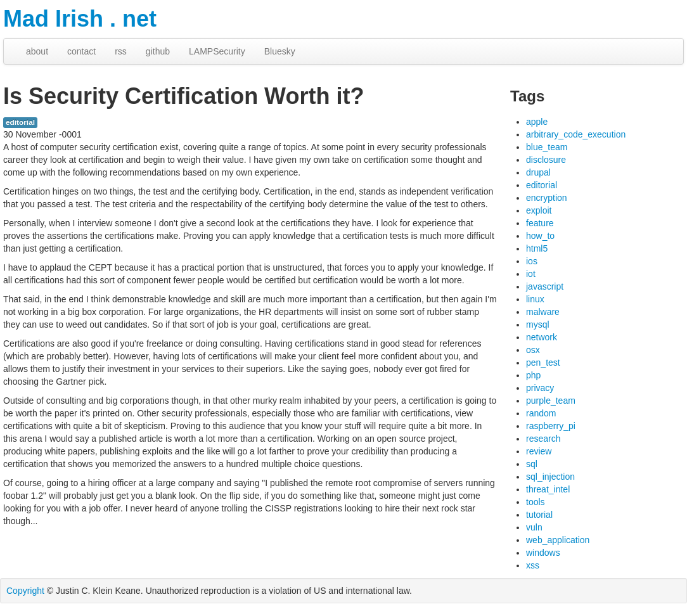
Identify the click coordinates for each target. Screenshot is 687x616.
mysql (538, 324)
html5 (537, 248)
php (533, 375)
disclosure (546, 160)
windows (543, 553)
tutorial (539, 515)
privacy (540, 388)
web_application (558, 540)
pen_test (543, 363)
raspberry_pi (551, 426)
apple (537, 122)
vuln (534, 527)
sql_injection (550, 477)
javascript (545, 286)
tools (536, 502)
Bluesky (280, 51)
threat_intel (548, 489)
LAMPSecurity (217, 51)
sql (532, 464)
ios (532, 261)
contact (81, 51)
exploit (539, 210)
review (539, 451)
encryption (547, 198)
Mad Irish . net (80, 19)
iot (531, 274)
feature (540, 223)
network (542, 337)
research (543, 439)
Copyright (25, 591)
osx (533, 350)
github (158, 51)
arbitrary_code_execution (576, 134)
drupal (538, 172)
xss (533, 565)
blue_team (547, 147)
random (541, 413)
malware (543, 312)
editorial (20, 122)
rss (121, 51)
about (37, 51)
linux (535, 299)
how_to (540, 236)
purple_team (551, 401)
